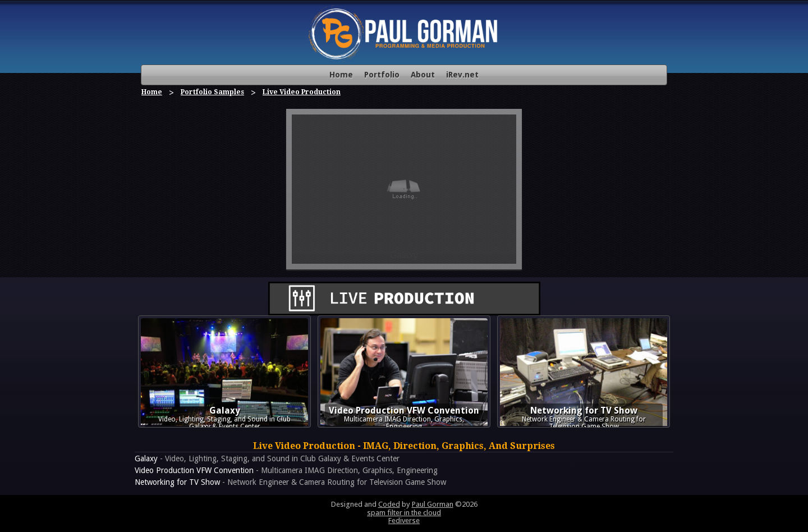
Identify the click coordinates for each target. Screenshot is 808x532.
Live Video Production (302, 92)
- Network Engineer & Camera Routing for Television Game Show (290, 482)
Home (341, 75)
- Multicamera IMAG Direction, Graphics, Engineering (286, 470)
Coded (389, 504)
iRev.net (462, 75)
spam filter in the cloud (404, 513)
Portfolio (382, 75)
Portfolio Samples (212, 92)
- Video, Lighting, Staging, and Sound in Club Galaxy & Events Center (267, 458)
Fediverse (404, 520)
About (423, 75)
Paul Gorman (433, 504)
